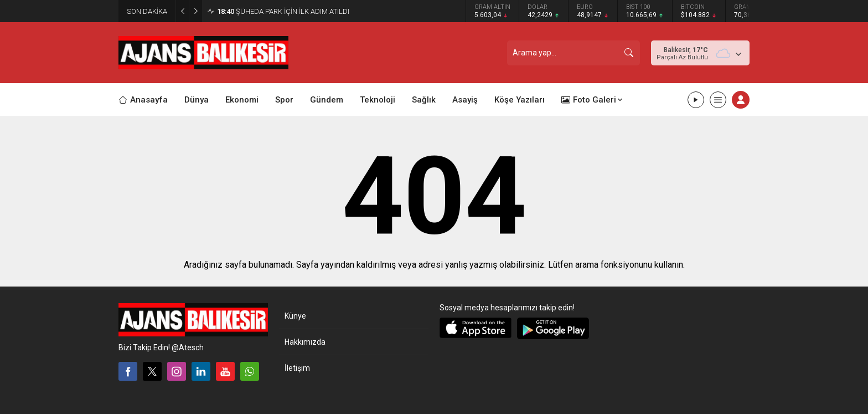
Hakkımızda (305, 342)
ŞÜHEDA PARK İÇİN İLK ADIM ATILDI (283, 11)
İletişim (297, 368)
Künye (295, 316)
